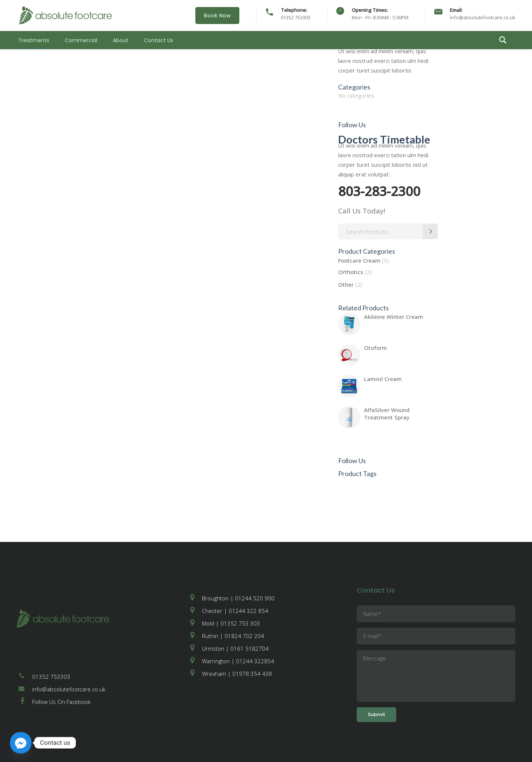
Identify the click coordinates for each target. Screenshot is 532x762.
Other (346, 284)
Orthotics (351, 272)
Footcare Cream (359, 260)
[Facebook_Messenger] (21, 743)
